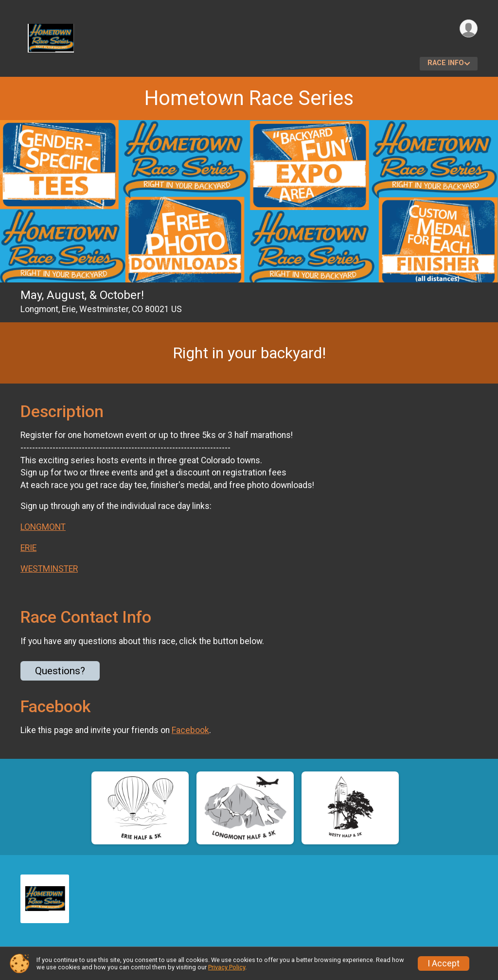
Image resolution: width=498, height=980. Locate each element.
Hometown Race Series (249, 98)
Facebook (190, 730)
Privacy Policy (227, 967)
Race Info (446, 63)
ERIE (28, 548)
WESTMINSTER (49, 569)
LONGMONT (43, 527)
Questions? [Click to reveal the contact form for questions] (60, 671)
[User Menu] (469, 28)
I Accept (444, 963)
